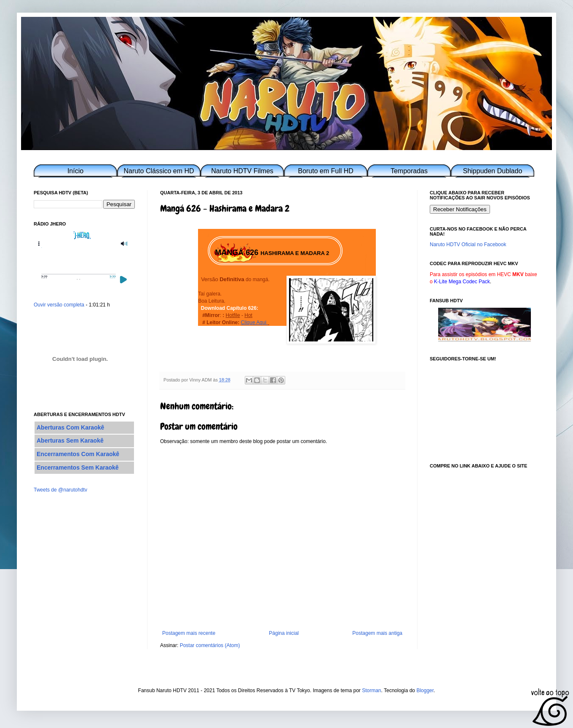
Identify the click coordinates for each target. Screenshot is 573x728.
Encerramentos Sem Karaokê (78, 467)
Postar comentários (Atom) (210, 645)
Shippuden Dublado (493, 171)
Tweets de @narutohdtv (60, 490)
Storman (371, 690)
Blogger (425, 690)
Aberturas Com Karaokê (70, 427)
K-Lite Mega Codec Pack (462, 282)
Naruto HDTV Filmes (242, 171)
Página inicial (284, 633)
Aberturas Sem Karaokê (70, 441)
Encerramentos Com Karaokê (78, 454)
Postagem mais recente (189, 633)
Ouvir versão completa (59, 305)
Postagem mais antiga (377, 633)
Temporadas (409, 171)
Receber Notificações (460, 209)
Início (75, 171)
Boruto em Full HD (326, 171)
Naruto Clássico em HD (159, 171)
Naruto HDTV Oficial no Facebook (468, 244)
